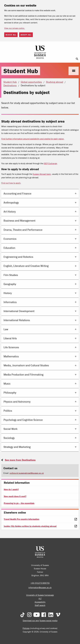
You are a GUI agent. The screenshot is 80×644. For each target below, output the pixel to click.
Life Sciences (11, 347)
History (8, 293)
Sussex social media (48, 621)
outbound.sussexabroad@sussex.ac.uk (27, 473)
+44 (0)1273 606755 (40, 583)
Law (6, 329)
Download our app (31, 621)
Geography (10, 284)
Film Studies (11, 275)
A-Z (40, 598)
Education (9, 248)
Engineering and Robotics (18, 257)
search (77, 59)
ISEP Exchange (50, 163)
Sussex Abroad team (42, 174)
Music (7, 384)
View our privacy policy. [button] (15, 28)
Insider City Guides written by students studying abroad (30, 526)
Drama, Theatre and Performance (23, 230)
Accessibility (40, 602)
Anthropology (11, 203)
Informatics (10, 302)
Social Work (11, 429)
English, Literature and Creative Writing (26, 266)
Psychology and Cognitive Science (23, 420)
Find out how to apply (11, 183)
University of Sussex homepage (40, 595)
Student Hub (21, 71)
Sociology (9, 438)
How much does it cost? (15, 496)
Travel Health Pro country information (22, 519)
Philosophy (10, 393)
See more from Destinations (20, 460)
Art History (10, 212)
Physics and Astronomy (17, 402)
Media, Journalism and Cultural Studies (26, 365)
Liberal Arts (10, 338)
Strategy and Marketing (17, 447)
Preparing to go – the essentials (19, 503)
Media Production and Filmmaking (23, 375)
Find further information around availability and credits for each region (33, 139)
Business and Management (19, 221)
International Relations (17, 320)
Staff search (40, 605)
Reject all (11, 35)
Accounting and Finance (17, 194)
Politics (8, 411)
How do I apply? (11, 489)
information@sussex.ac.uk (40, 587)
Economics (10, 239)
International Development (19, 311)
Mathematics (11, 356)
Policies (26, 628)
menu (74, 71)
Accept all (26, 35)
